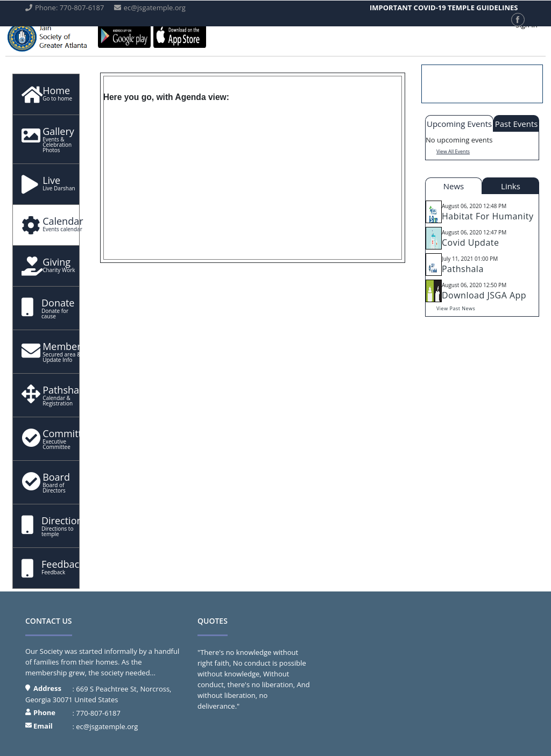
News (454, 186)
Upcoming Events (459, 124)
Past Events (517, 124)
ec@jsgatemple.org (107, 726)
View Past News (456, 308)
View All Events (453, 151)
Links (511, 186)
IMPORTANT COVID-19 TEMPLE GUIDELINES (444, 8)
